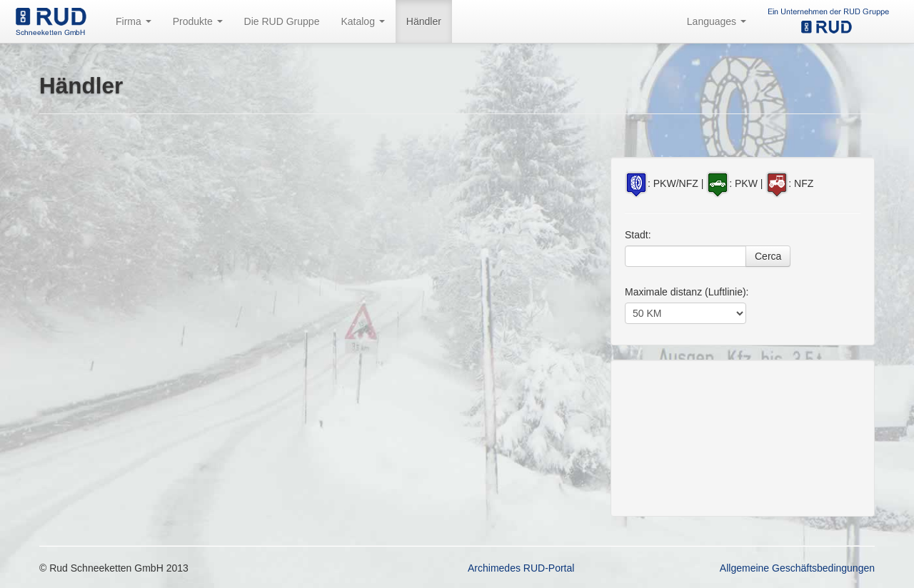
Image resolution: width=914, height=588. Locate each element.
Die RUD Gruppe (282, 21)
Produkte (198, 21)
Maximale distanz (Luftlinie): (687, 292)
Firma (134, 21)
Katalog (362, 21)
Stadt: (638, 235)
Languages (717, 21)
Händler (424, 21)
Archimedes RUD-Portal (521, 568)
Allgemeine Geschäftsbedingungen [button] (797, 568)
